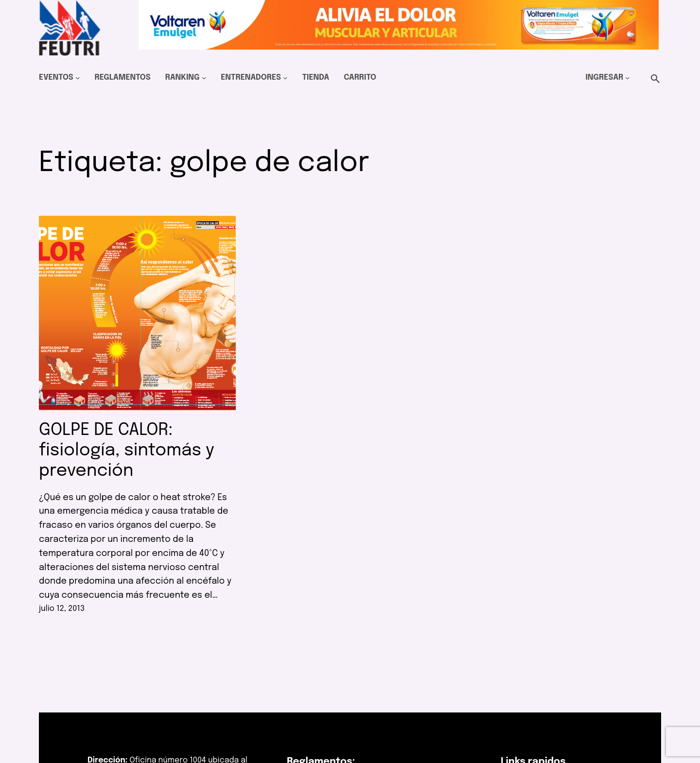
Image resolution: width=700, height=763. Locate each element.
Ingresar (604, 78)
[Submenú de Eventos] (78, 78)
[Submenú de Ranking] (204, 78)
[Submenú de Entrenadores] (285, 78)
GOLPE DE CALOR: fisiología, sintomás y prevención (127, 451)
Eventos (56, 78)
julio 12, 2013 (62, 609)
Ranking (183, 78)
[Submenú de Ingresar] (628, 78)
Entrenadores (251, 78)
